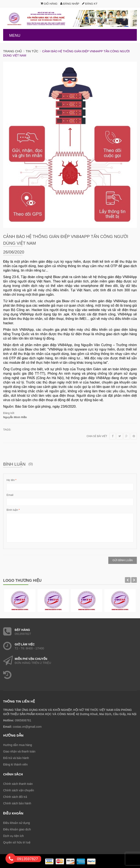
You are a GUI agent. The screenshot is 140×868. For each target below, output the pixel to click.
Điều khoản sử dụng (16, 823)
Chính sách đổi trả (15, 797)
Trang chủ (12, 51)
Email (10, 495)
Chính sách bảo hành (17, 803)
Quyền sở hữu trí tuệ (17, 842)
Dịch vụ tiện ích (13, 836)
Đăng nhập (70, 4)
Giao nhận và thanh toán (19, 751)
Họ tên (11, 480)
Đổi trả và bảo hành (16, 758)
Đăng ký (90, 4)
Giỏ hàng (49, 4)
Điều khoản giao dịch (17, 829)
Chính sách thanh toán (18, 784)
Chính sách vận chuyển (19, 790)
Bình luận (12, 510)
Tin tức (32, 51)
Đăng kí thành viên (15, 764)
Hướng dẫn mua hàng (18, 745)
